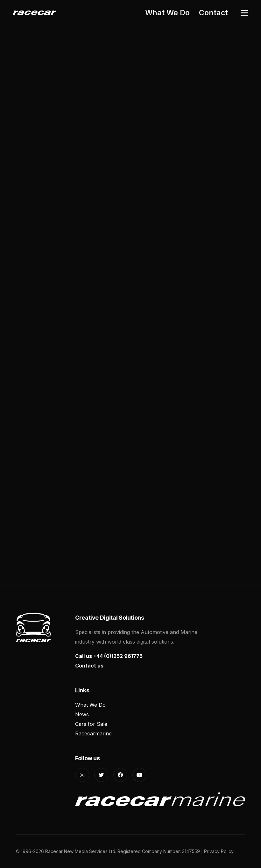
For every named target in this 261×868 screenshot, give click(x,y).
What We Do (167, 13)
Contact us (89, 666)
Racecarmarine (93, 733)
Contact (213, 13)
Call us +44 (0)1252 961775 (109, 656)
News (82, 714)
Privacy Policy (219, 851)
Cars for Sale (91, 724)
